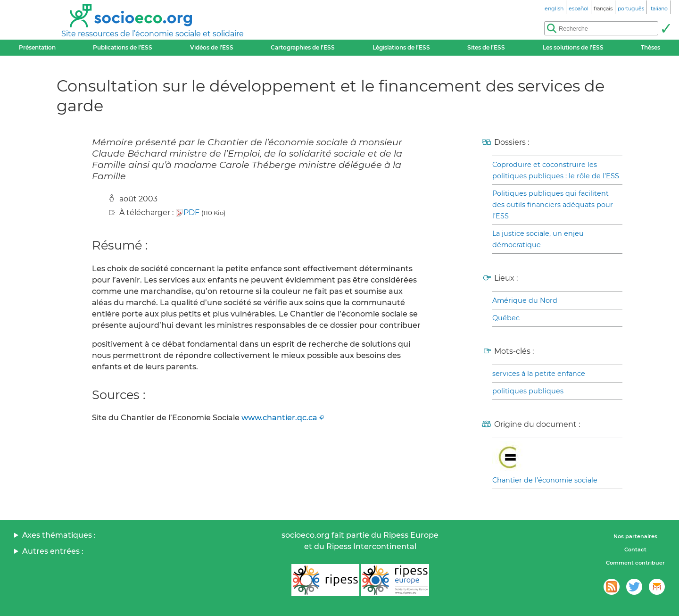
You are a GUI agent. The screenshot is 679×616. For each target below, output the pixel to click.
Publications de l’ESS (123, 47)
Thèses (650, 47)
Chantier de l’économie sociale (545, 480)
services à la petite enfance (539, 374)
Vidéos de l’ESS (212, 47)
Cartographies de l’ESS (303, 47)
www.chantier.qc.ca (279, 418)
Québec (506, 318)
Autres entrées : (53, 551)
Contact (635, 549)
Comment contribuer (635, 563)
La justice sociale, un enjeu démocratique (538, 239)
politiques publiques (528, 391)
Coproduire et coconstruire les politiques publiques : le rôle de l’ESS (556, 170)
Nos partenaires (635, 536)
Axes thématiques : (59, 535)
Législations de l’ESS (401, 47)
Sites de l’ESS (486, 47)
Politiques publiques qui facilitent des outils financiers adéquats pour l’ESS (553, 205)
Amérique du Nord (525, 300)
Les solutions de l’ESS (573, 47)
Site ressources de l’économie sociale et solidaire (153, 34)
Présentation (37, 47)
